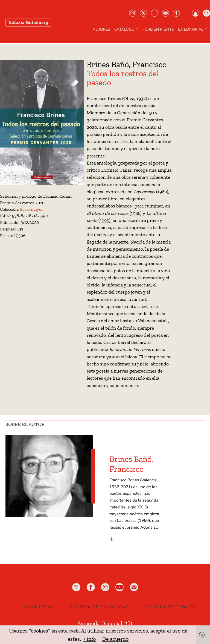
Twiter (144, 13)
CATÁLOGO (127, 30)
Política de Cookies (170, 607)
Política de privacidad (99, 607)
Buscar (206, 13)
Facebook (176, 13)
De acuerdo (115, 639)
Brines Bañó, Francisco (131, 464)
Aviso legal (38, 607)
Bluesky (154, 13)
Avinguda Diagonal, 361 (105, 623)
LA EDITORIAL (193, 30)
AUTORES (101, 30)
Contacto (200, 54)
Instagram (133, 13)
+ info (89, 639)
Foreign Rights (158, 30)
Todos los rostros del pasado (123, 78)
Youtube (165, 13)
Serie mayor (32, 209)
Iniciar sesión (196, 13)
